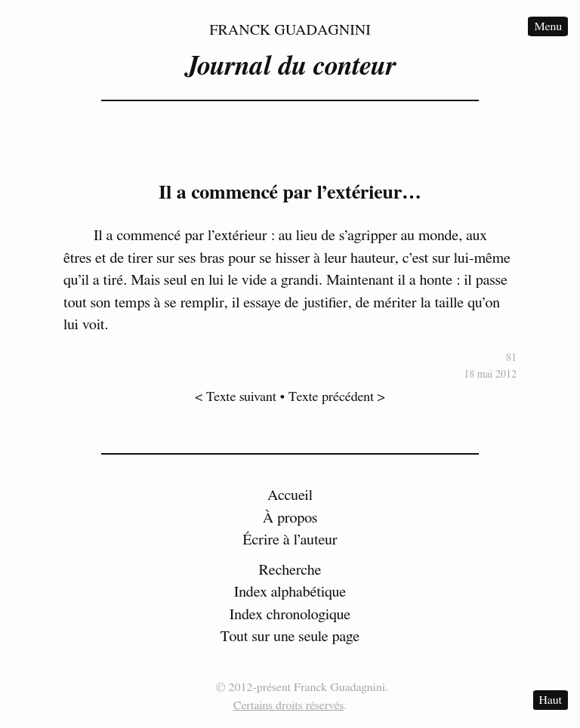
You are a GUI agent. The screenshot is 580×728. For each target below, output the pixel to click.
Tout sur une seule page (290, 637)
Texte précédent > (337, 397)
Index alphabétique (290, 592)
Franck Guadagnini (290, 30)
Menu (548, 26)
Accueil (290, 495)
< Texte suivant (236, 397)
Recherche (290, 570)
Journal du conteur (290, 66)
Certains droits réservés (289, 705)
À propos (290, 518)
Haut (551, 700)
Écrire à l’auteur (290, 540)
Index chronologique (290, 615)
